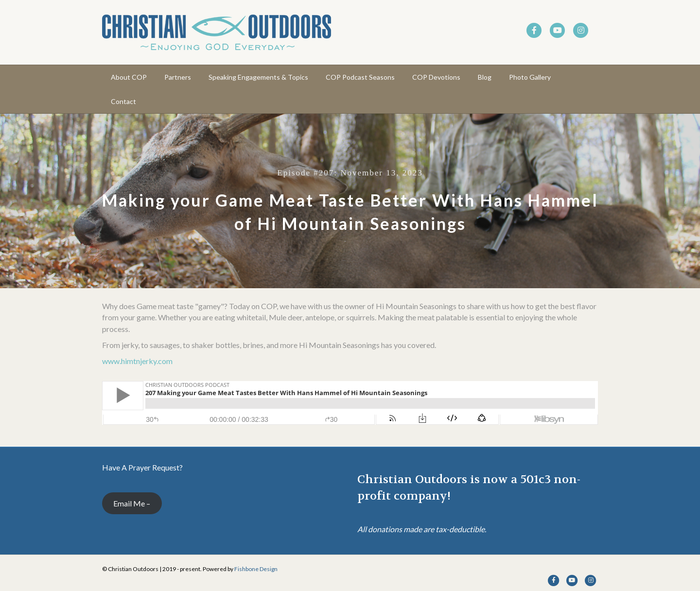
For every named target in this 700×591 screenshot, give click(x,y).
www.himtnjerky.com (137, 361)
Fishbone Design (256, 569)
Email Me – (132, 503)
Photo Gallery (530, 77)
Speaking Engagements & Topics (258, 77)
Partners (178, 77)
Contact (123, 101)
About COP (129, 77)
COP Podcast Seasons (360, 77)
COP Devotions (436, 77)
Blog (485, 77)
